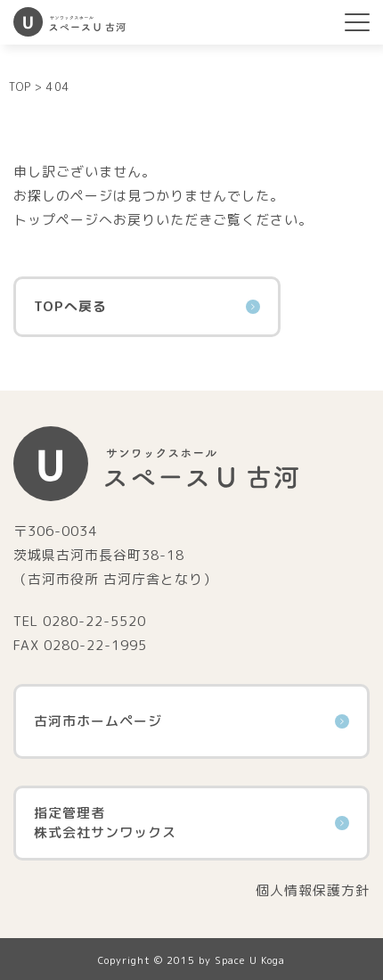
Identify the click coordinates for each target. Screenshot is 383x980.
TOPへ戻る (147, 306)
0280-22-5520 (94, 621)
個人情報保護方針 (313, 890)
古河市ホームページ (191, 721)
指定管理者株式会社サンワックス (191, 823)
